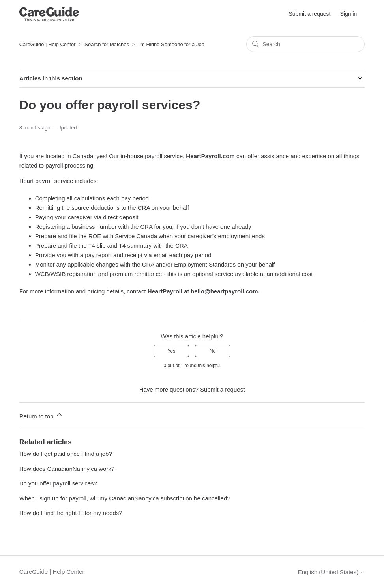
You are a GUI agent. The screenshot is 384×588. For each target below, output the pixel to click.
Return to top (41, 415)
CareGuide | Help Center (48, 44)
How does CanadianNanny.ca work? (67, 469)
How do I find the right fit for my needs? (71, 513)
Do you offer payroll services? (58, 483)
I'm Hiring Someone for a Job (171, 44)
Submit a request (310, 14)
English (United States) (332, 572)
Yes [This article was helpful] (172, 351)
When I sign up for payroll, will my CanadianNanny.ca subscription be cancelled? (125, 498)
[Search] (305, 44)
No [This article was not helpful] (213, 351)
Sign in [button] (349, 14)
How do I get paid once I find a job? (66, 454)
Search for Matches (107, 44)
